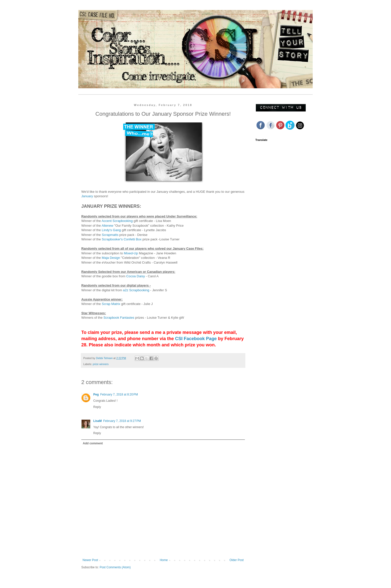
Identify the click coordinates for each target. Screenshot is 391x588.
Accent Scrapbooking (117, 221)
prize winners (101, 364)
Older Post (237, 560)
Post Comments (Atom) (115, 567)
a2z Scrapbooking (136, 290)
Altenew (107, 226)
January (87, 196)
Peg (96, 394)
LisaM (98, 421)
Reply (97, 407)
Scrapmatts (110, 235)
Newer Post (90, 560)
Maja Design (111, 258)
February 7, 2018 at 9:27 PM (122, 421)
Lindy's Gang (111, 230)
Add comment (93, 443)
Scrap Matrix (111, 304)
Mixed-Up (131, 253)
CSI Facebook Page (196, 339)
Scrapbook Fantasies (119, 318)
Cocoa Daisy (136, 276)
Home (164, 560)
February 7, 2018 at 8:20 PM (119, 394)
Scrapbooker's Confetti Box (122, 239)
